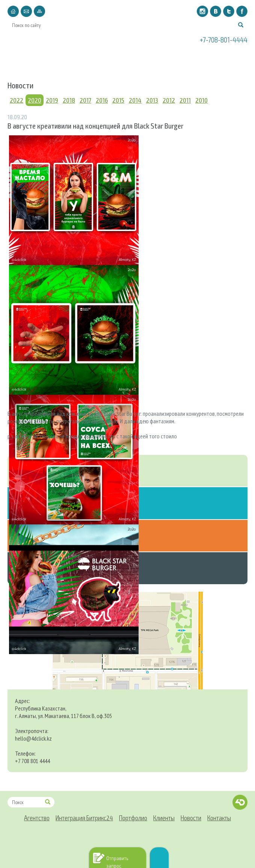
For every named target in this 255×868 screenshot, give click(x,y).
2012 (169, 100)
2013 (152, 100)
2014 (135, 100)
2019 (52, 100)
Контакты (227, 58)
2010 (201, 100)
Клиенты (156, 58)
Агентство (29, 58)
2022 (17, 100)
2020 (35, 100)
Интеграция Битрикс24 (76, 58)
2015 (118, 100)
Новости (191, 58)
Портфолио (125, 58)
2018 (69, 100)
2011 (185, 100)
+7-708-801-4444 (224, 39)
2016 (102, 100)
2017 (85, 100)
